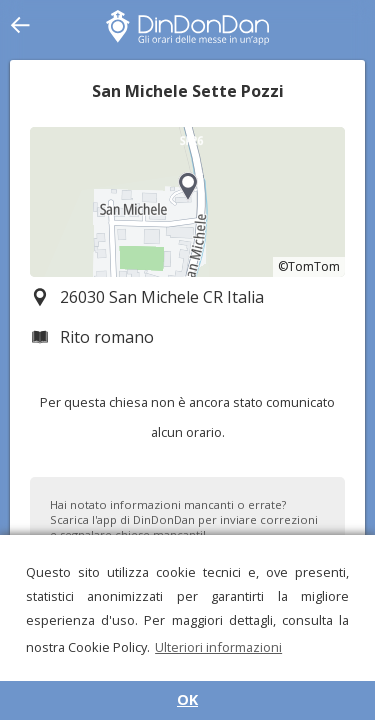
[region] (187, 202)
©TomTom (309, 266)
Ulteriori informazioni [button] (218, 647)
